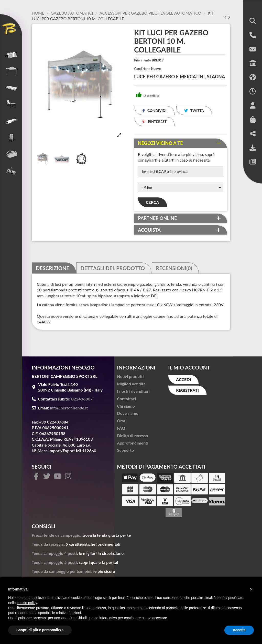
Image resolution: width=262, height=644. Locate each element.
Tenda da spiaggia (48, 546)
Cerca (152, 204)
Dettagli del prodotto (113, 270)
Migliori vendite (131, 386)
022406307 (82, 401)
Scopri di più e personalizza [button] (40, 630)
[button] (253, 21)
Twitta (194, 110)
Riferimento (143, 60)
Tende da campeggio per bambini (62, 573)
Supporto (125, 452)
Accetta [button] (239, 630)
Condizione (142, 69)
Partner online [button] (157, 220)
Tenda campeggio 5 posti (54, 564)
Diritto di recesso (132, 437)
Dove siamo (128, 415)
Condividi (155, 110)
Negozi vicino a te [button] (160, 143)
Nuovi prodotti (130, 378)
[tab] (181, 143)
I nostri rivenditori (133, 393)
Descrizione (53, 270)
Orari (122, 423)
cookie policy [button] (27, 603)
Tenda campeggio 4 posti (54, 555)
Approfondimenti (133, 445)
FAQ (121, 430)
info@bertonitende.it (69, 410)
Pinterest (155, 122)
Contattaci (126, 401)
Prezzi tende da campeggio (56, 537)
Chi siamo (126, 408)
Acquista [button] (149, 232)
